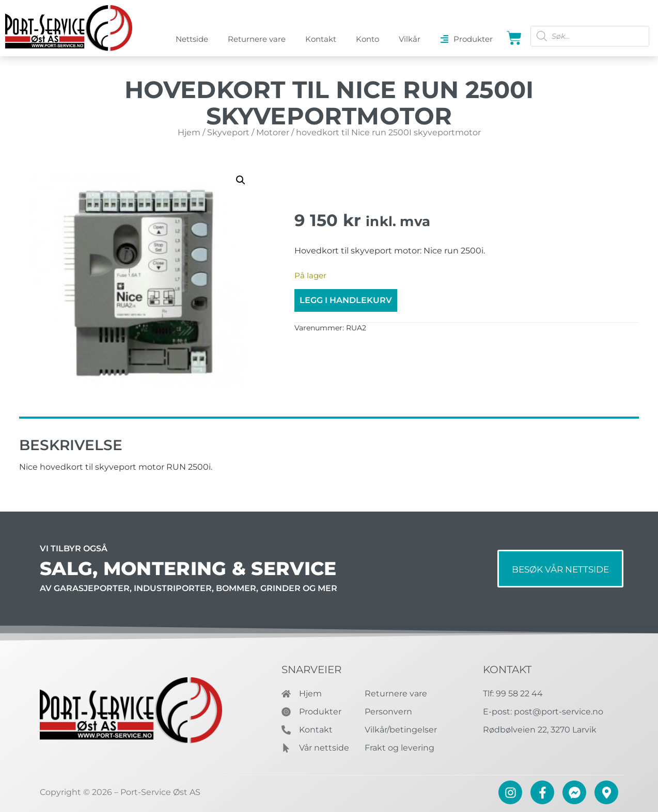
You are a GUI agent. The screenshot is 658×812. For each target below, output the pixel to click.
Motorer (273, 132)
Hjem (189, 132)
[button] (241, 180)
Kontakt (507, 670)
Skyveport (228, 132)
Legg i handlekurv (346, 300)
